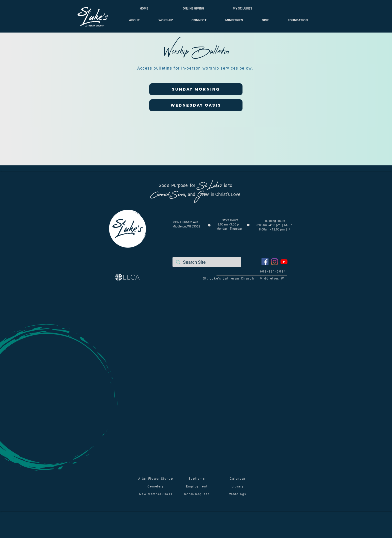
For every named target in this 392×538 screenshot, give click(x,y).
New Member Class (156, 494)
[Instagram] (274, 262)
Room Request (197, 494)
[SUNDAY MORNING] (196, 89)
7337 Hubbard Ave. (186, 222)
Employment (197, 486)
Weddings (238, 494)
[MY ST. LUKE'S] (242, 9)
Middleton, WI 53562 (186, 226)
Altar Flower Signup (156, 479)
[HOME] (144, 9)
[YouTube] (284, 262)
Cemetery (156, 486)
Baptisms (197, 479)
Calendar (238, 479)
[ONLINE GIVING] (193, 9)
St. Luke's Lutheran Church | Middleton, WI (244, 279)
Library (238, 486)
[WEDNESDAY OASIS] (196, 105)
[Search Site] (207, 262)
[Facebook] (265, 262)
